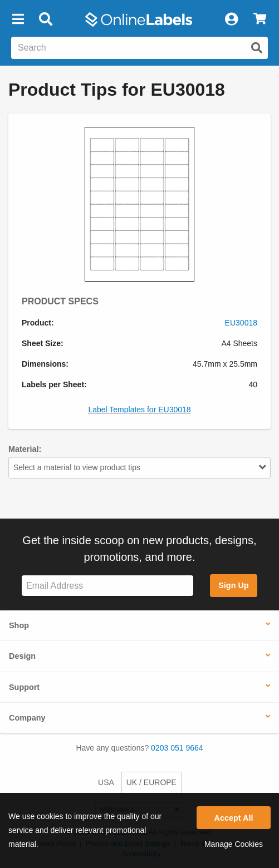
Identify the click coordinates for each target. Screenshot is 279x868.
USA (106, 782)
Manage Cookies (234, 844)
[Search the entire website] (139, 48)
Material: (25, 449)
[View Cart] (260, 19)
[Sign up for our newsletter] (107, 586)
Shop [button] (19, 625)
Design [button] (22, 656)
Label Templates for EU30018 (139, 410)
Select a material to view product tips (139, 467)
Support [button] (24, 687)
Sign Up (233, 585)
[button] (18, 19)
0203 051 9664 (177, 748)
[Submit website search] (257, 48)
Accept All (234, 818)
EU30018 (241, 323)
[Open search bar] (45, 19)
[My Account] (231, 19)
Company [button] (27, 718)
